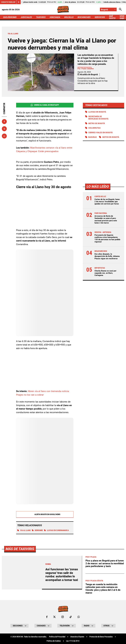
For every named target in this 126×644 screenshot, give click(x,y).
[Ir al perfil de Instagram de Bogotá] (63, 617)
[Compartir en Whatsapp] (4, 136)
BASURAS (93, 137)
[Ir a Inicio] (63, 9)
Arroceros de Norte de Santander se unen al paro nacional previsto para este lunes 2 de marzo (106, 219)
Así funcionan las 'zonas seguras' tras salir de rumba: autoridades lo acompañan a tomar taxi (62, 575)
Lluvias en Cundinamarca (56, 530)
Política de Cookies (54, 641)
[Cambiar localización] (108, 9)
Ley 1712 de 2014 (73, 641)
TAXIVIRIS (41, 17)
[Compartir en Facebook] (4, 122)
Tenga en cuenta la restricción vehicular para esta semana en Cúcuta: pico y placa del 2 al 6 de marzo (103, 589)
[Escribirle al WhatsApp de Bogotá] (79, 617)
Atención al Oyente (77, 637)
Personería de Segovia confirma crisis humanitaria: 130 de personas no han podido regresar (107, 238)
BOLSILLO (69, 17)
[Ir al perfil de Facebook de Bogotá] (47, 617)
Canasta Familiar (8, 2)
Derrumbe (37, 530)
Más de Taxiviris (20, 549)
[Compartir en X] (4, 129)
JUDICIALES (26, 17)
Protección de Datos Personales (101, 637)
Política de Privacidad (57, 637)
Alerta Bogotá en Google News (45, 514)
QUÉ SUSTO (112, 17)
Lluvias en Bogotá (97, 112)
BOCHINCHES (84, 17)
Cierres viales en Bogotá (100, 133)
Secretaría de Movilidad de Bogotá (98, 118)
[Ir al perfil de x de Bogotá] (54, 617)
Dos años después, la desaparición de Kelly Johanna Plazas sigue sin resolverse (107, 256)
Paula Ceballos (88, 69)
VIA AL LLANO (24, 530)
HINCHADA (55, 17)
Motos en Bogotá (111, 137)
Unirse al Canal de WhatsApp (45, 105)
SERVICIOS (100, 17)
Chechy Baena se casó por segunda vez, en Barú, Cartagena (105, 273)
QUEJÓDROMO (10, 17)
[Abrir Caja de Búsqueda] (120, 9)
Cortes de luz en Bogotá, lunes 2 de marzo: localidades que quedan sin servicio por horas (107, 202)
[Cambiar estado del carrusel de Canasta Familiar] (19, 2)
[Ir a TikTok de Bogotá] (71, 617)
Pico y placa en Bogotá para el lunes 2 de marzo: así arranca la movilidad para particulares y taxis (105, 563)
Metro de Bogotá (97, 123)
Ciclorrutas (94, 128)
